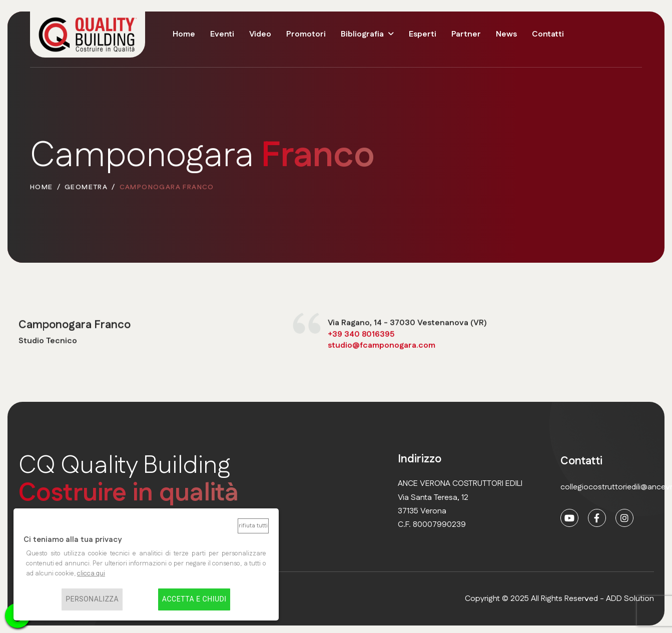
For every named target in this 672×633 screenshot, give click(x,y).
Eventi (222, 34)
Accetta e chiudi (194, 599)
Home (184, 34)
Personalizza (92, 599)
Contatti (548, 34)
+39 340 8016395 (361, 335)
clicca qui (91, 573)
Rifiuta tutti (253, 526)
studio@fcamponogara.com (382, 346)
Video (260, 34)
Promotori (306, 34)
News (506, 34)
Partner (466, 34)
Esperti (423, 34)
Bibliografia (362, 34)
